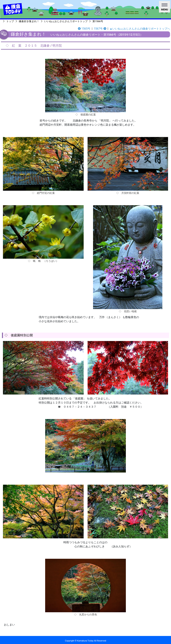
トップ (10, 21)
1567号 (100, 29)
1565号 (84, 29)
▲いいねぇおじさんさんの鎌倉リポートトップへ (140, 29)
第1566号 (98, 21)
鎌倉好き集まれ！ (29, 21)
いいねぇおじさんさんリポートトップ (66, 21)
